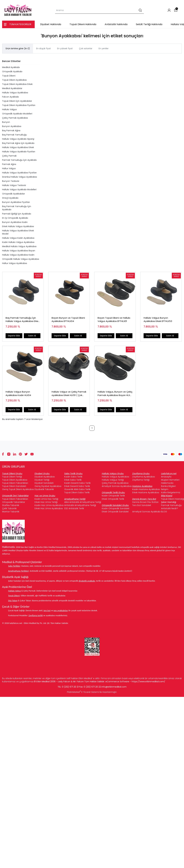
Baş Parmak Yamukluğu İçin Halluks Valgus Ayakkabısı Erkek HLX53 (22, 320)
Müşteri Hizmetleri (170, 480)
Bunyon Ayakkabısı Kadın (15, 222)
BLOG (164, 512)
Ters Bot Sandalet (142, 505)
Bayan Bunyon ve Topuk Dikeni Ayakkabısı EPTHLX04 (68, 320)
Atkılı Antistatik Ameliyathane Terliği (83, 502)
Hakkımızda (167, 483)
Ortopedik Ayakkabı (12, 71)
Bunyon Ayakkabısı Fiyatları (16, 202)
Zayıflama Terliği (141, 480)
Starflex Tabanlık (11, 505)
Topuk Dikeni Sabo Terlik (77, 492)
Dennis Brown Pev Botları (145, 502)
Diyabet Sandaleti (44, 483)
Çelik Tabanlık (9, 508)
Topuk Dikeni (9, 76)
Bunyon (6, 122)
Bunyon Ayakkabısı (12, 126)
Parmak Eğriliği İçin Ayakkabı (17, 214)
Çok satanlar (86, 48)
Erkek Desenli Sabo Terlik (77, 486)
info (104, 687)
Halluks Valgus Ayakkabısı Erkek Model (18, 232)
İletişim (165, 489)
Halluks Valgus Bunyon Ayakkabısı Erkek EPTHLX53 (158, 320)
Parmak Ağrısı (9, 164)
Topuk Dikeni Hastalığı (173, 499)
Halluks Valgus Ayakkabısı (15, 93)
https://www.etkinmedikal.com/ (148, 682)
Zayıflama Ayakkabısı (144, 477)
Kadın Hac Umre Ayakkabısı (49, 505)
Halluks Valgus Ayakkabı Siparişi (18, 139)
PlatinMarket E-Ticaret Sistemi (83, 692)
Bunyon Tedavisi (11, 181)
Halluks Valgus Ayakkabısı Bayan (19, 251)
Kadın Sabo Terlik (73, 477)
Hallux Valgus (9, 168)
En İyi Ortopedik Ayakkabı (15, 218)
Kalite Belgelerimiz (171, 492)
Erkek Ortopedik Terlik (113, 499)
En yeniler (104, 48)
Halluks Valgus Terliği (113, 480)
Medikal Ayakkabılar (12, 88)
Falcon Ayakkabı (10, 97)
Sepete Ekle (14, 336)
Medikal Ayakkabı (11, 67)
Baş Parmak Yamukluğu (14, 135)
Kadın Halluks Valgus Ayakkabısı (18, 242)
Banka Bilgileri (168, 486)
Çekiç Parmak (9, 156)
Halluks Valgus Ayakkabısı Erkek (18, 147)
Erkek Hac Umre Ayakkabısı (49, 508)
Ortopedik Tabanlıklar (14, 502)
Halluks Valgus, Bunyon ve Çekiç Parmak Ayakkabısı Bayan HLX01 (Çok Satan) (115, 394)
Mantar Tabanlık (11, 512)
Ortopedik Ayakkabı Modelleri (17, 114)
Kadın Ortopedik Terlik (113, 496)
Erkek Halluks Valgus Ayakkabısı (18, 226)
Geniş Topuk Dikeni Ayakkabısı (18, 489)
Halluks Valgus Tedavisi (14, 185)
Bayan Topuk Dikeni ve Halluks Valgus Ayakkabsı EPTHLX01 (114, 320)
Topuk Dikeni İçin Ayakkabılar (17, 101)
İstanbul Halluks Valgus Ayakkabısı (20, 177)
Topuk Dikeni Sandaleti (14, 486)
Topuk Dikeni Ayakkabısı (14, 80)
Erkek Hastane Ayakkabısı (146, 492)
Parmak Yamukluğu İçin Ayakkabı (19, 160)
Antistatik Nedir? (170, 508)
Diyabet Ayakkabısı (45, 477)
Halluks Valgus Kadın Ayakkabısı (18, 238)
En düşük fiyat (44, 48)
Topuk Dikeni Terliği (12, 477)
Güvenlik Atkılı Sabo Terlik (77, 489)
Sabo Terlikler (14, 566)
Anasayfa (166, 477)
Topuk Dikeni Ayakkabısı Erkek (17, 84)
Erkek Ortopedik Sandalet (115, 512)
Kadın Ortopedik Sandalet (116, 508)
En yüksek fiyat (65, 48)
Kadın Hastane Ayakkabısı (146, 489)
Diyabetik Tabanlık (44, 489)
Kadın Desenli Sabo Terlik (77, 483)
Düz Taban (13, 601)
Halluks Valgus (9, 109)
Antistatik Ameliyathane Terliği (80, 505)
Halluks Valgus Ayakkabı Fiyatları (19, 152)
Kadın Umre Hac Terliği (46, 499)
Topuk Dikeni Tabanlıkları (15, 483)
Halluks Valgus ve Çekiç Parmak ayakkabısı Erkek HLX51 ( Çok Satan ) (69, 394)
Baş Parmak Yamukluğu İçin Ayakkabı (17, 208)
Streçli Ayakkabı (10, 198)
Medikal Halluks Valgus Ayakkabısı (19, 246)
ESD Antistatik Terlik (74, 508)
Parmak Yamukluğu (171, 505)
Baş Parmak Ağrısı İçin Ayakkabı (18, 143)
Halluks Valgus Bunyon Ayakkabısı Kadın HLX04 (18, 393)
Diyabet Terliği (42, 480)
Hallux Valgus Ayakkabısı (15, 263)
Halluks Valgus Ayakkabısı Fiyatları (19, 173)
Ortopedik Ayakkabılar (13, 194)
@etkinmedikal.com (116, 687)
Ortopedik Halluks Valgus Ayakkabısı (21, 259)
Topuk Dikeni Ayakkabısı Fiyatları (19, 105)
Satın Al (32, 336)
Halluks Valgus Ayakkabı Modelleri (19, 189)
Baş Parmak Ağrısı (11, 130)
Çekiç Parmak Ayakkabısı (15, 118)
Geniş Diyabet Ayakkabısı (48, 486)
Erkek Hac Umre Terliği (46, 502)
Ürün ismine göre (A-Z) (18, 48)
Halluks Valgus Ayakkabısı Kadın (18, 255)
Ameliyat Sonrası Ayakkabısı (117, 486)
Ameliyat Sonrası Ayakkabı (146, 512)
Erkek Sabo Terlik (73, 480)
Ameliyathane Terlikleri (18, 571)
